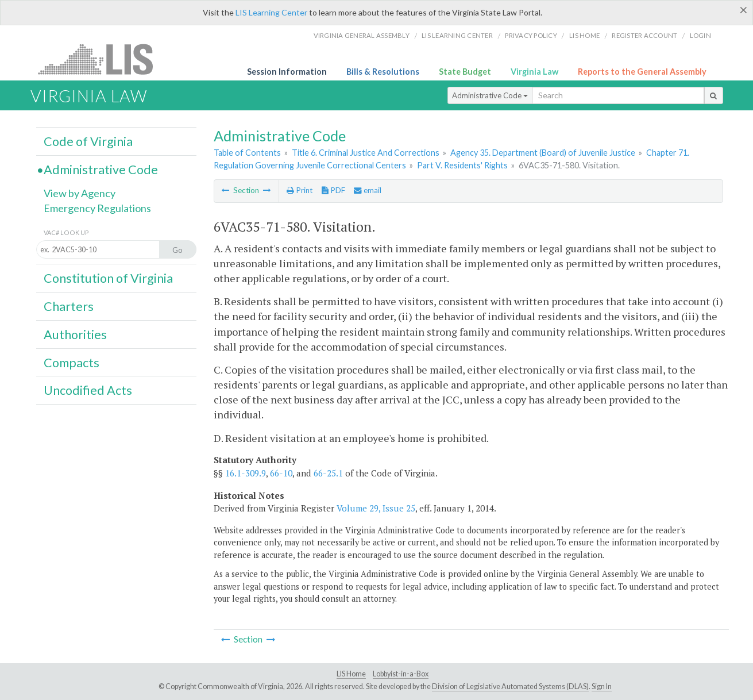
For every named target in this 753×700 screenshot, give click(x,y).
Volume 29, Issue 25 (376, 508)
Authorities (75, 334)
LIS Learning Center (271, 12)
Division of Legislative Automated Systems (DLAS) (510, 686)
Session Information (287, 72)
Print (300, 190)
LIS (102, 59)
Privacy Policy (531, 35)
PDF (333, 190)
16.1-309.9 (246, 473)
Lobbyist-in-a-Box (401, 674)
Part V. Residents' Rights (462, 165)
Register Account (644, 35)
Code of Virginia (88, 141)
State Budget (465, 72)
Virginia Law (534, 72)
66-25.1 (328, 473)
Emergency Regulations (97, 208)
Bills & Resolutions (383, 72)
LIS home (584, 35)
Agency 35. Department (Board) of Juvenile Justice (543, 153)
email (368, 190)
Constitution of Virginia (108, 278)
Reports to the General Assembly (642, 72)
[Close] (744, 10)
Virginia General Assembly (362, 35)
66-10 (281, 473)
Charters (69, 306)
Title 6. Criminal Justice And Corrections (366, 153)
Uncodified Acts (88, 390)
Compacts (72, 363)
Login (700, 35)
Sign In (602, 686)
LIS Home (351, 674)
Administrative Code (490, 95)
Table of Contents (247, 153)
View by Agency (80, 193)
